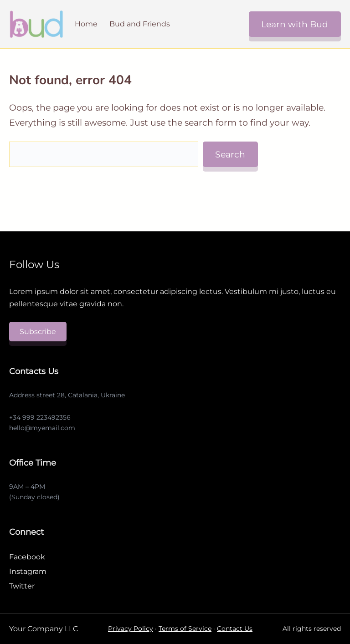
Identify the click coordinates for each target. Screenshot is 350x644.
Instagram (28, 571)
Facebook (27, 557)
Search (230, 154)
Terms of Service (185, 629)
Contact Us (235, 629)
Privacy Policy (131, 629)
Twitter (22, 586)
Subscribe (38, 332)
